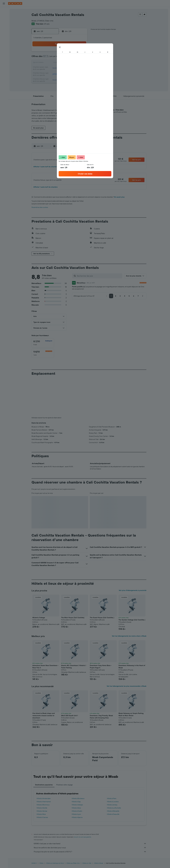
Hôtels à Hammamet (44, 804)
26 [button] (60, 74)
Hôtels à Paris (112, 801)
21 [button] (71, 68)
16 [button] (81, 63)
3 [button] (49, 58)
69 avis (47, 24)
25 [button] (54, 74)
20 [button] (65, 68)
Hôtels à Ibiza (76, 810)
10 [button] (49, 63)
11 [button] (54, 63)
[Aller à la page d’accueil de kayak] (15, 3)
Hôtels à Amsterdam (44, 801)
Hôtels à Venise (42, 814)
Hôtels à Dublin (77, 814)
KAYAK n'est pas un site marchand (90, 846)
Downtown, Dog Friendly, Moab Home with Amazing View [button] (101, 719)
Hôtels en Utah (87, 866)
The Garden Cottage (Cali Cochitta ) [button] (132, 622)
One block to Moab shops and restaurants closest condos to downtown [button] (44, 718)
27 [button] (65, 74)
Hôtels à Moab (99, 866)
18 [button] (54, 68)
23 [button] (81, 68)
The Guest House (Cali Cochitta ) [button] (102, 620)
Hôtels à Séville (42, 810)
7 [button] (70, 58)
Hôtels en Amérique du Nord (55, 866)
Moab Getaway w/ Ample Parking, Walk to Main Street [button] (131, 717)
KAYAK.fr (34, 866)
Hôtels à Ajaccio (77, 820)
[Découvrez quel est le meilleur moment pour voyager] (4, 40)
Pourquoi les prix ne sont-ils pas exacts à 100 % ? (90, 854)
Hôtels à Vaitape (77, 807)
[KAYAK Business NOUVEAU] (4, 45)
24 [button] (49, 74)
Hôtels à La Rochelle (114, 810)
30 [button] (81, 74)
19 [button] (60, 68)
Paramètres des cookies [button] (40, 210)
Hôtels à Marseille (113, 814)
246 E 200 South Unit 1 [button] (69, 718)
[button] (4, 3)
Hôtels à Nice (41, 817)
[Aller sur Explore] (4, 31)
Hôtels (41, 866)
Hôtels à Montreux (43, 807)
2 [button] (81, 52)
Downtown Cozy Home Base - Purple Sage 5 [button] (101, 669)
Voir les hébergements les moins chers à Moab (129, 639)
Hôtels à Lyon (76, 817)
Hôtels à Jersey (112, 807)
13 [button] (65, 63)
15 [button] (76, 63)
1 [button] (76, 52)
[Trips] (4, 51)
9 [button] (81, 58)
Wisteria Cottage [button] (39, 620)
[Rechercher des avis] (99, 278)
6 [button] (65, 58)
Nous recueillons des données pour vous (90, 850)
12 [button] (60, 63)
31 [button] (49, 79)
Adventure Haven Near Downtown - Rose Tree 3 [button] (45, 669)
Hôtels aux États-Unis (73, 866)
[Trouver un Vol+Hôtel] (4, 24)
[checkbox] (43, 345)
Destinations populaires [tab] (44, 787)
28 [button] (70, 74)
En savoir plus (119, 200)
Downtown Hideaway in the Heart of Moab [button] (132, 669)
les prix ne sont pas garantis (83, 840)
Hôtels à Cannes (42, 820)
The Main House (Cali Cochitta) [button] (73, 620)
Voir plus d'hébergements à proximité (133, 593)
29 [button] (76, 74)
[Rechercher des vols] (4, 10)
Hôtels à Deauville (113, 817)
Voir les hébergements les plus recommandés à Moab (127, 689)
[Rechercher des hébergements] (4, 15)
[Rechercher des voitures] (4, 20)
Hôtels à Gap (76, 804)
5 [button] (60, 58)
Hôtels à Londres (113, 804)
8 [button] (76, 58)
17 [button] (49, 68)
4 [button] (54, 58)
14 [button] (71, 63)
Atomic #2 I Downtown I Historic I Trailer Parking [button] (74, 669)
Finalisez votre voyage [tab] (64, 787)
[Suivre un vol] (4, 36)
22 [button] (76, 68)
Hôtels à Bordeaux (78, 801)
